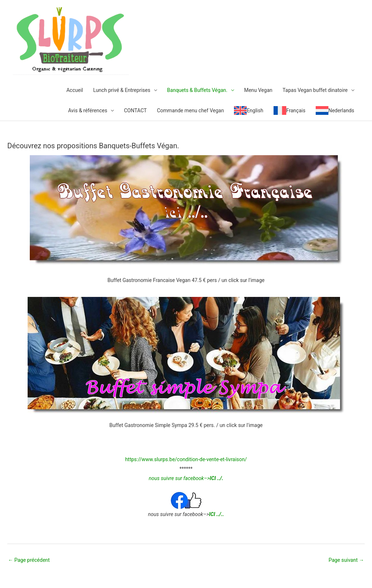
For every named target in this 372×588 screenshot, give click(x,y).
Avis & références (88, 110)
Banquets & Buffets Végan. (197, 90)
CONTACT (135, 110)
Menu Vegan (258, 90)
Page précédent (29, 560)
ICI (212, 514)
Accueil (75, 90)
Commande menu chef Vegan (190, 110)
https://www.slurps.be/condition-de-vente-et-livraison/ (186, 459)
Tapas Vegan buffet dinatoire (315, 90)
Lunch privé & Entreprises (122, 90)
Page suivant (346, 560)
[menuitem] (248, 110)
